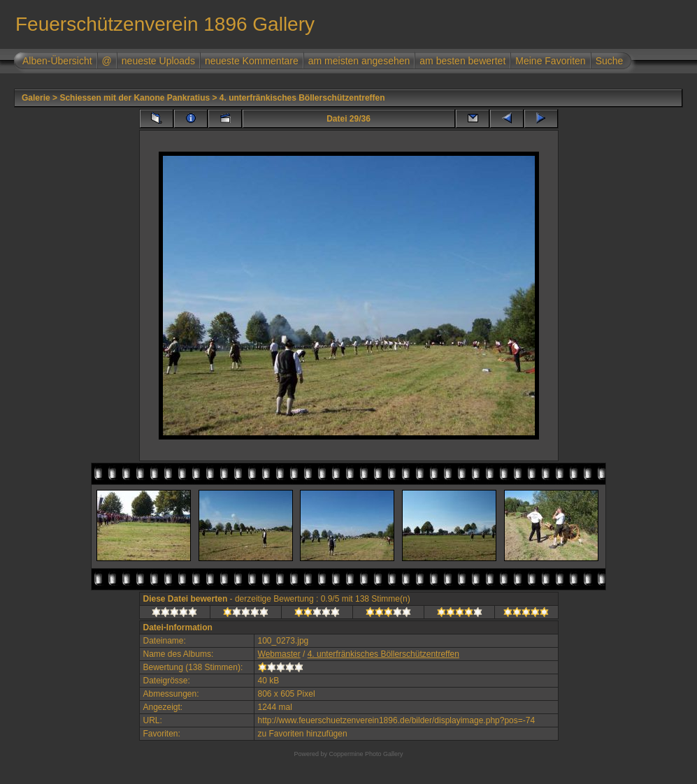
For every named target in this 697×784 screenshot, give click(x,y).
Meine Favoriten (550, 61)
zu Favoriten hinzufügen (303, 734)
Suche (610, 61)
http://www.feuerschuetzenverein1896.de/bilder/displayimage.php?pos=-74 (397, 720)
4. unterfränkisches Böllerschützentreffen (302, 98)
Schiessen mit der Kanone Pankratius (135, 98)
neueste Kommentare (252, 61)
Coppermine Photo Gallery (366, 754)
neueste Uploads (158, 61)
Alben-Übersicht (57, 61)
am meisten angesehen (359, 61)
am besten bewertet (462, 61)
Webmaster (279, 654)
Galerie (36, 98)
